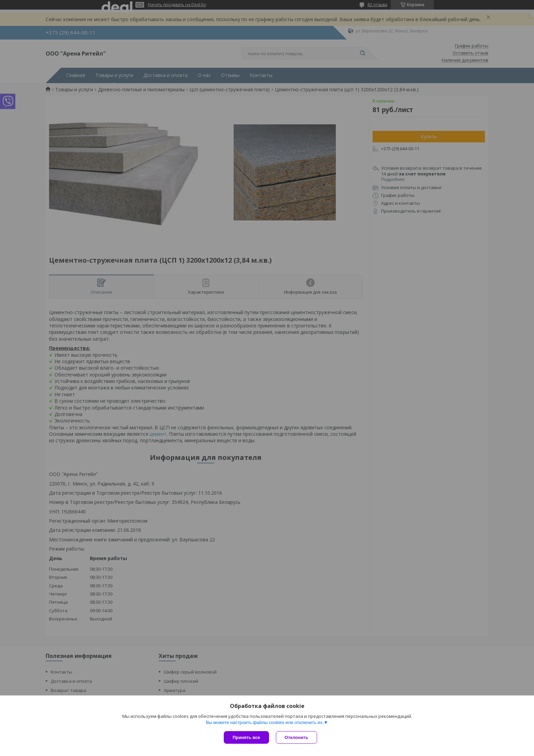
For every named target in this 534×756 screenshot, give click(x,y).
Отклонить (296, 737)
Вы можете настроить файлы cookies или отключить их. (265, 722)
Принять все (246, 737)
